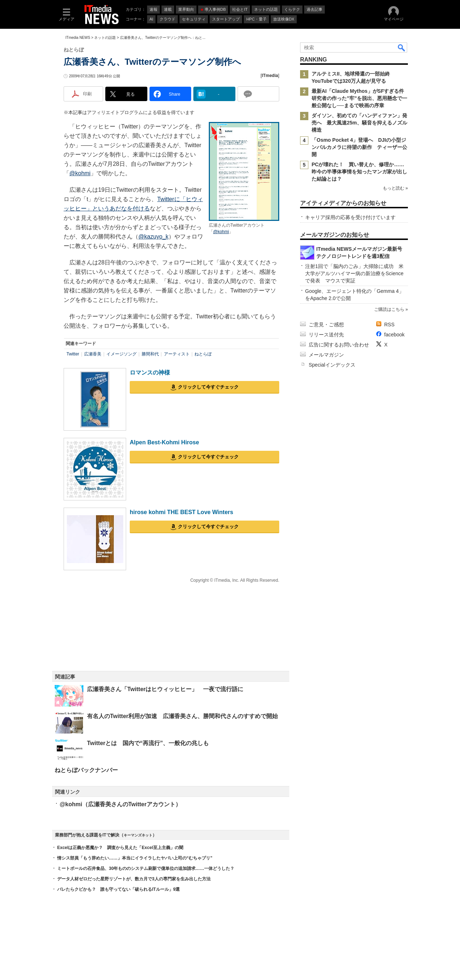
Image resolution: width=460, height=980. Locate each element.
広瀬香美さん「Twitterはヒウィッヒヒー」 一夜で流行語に (165, 689)
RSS (389, 325)
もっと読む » (395, 188)
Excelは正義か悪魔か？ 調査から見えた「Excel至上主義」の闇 (120, 848)
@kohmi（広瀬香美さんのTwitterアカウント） (120, 804)
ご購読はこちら (389, 309)
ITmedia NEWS (78, 38)
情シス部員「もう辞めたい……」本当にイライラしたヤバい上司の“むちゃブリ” (135, 858)
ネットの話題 (105, 38)
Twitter (73, 354)
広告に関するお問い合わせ (339, 345)
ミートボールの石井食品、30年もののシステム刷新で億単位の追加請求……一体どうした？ (146, 868)
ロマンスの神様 (150, 373)
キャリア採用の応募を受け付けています (350, 217)
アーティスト (177, 354)
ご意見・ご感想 (326, 325)
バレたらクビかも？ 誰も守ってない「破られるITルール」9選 (118, 889)
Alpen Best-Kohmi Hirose (164, 442)
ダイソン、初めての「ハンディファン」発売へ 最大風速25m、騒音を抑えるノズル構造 (359, 123)
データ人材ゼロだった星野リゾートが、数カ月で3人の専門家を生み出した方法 (134, 879)
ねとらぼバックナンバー (86, 770)
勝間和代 (150, 354)
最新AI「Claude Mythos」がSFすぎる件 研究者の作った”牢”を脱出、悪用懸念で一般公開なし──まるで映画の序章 (360, 98)
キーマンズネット (138, 835)
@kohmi (221, 232)
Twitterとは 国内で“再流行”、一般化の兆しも (148, 743)
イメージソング (121, 354)
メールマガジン (326, 355)
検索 (402, 47)
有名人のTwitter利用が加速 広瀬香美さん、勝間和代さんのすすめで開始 (182, 716)
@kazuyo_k (153, 237)
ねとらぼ (203, 354)
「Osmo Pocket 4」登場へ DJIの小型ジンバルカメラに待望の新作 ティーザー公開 (359, 147)
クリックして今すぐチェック (208, 387)
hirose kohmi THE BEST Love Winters (181, 512)
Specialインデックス (332, 365)
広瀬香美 (93, 354)
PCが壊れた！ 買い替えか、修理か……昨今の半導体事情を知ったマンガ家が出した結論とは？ (359, 172)
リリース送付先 (326, 335)
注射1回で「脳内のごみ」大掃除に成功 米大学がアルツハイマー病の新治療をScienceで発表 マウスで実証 (354, 273)
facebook (394, 335)
